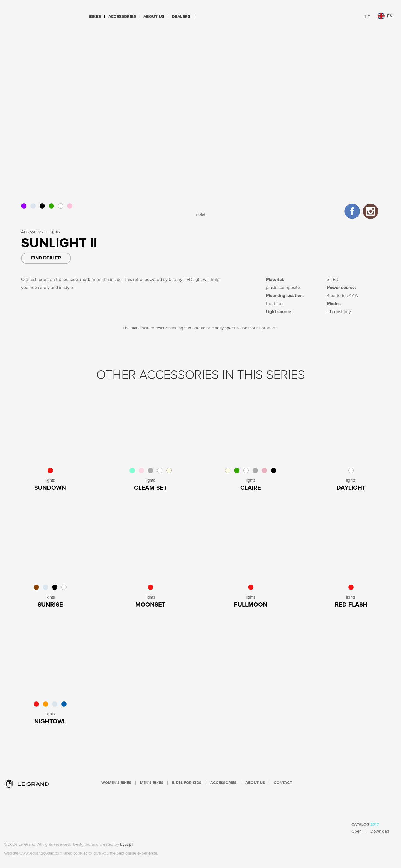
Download (380, 831)
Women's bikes (116, 783)
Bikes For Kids (187, 783)
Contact (283, 783)
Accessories (122, 17)
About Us (154, 17)
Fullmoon (251, 605)
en (385, 16)
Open (356, 831)
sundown (50, 488)
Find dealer (46, 258)
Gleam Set (151, 488)
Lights (55, 232)
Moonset (150, 605)
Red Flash (351, 605)
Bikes (95, 17)
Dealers (181, 17)
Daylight (351, 488)
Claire (251, 488)
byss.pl (126, 844)
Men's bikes (152, 783)
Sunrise (50, 605)
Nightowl (50, 722)
